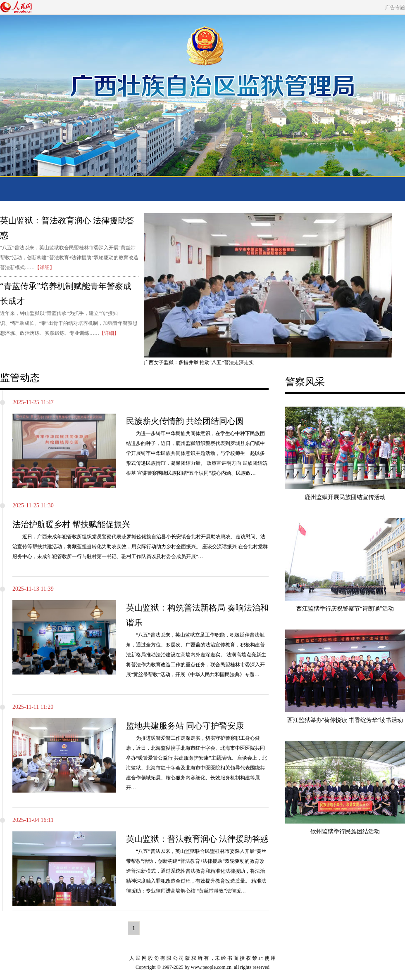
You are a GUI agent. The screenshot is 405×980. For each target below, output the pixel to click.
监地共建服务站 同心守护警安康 (185, 726)
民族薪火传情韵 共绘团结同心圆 (185, 421)
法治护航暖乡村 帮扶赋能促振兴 (71, 524)
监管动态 (20, 378)
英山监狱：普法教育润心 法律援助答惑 (197, 839)
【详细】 (45, 267)
